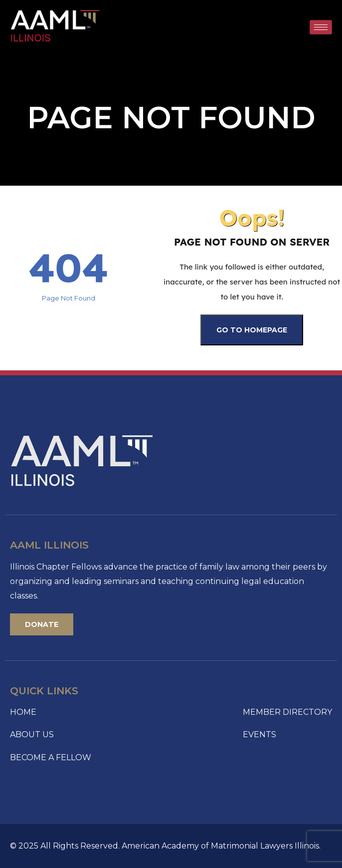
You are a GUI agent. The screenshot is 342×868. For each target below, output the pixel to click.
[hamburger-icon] (321, 27)
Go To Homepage (252, 330)
